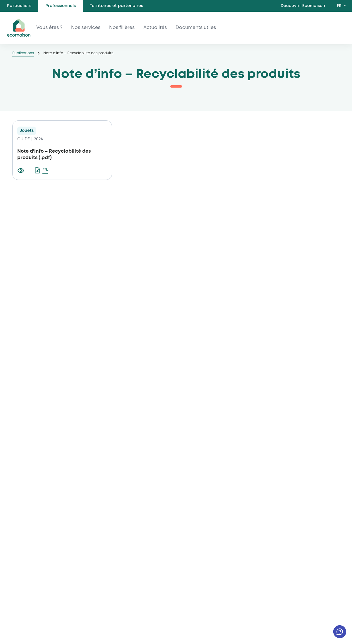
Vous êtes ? (49, 28)
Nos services (86, 28)
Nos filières (122, 28)
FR (339, 6)
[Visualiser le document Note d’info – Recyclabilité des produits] (23, 171)
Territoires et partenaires (116, 6)
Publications (23, 53)
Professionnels (61, 6)
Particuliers (19, 6)
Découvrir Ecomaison (303, 6)
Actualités (155, 28)
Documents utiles (196, 28)
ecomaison (19, 28)
